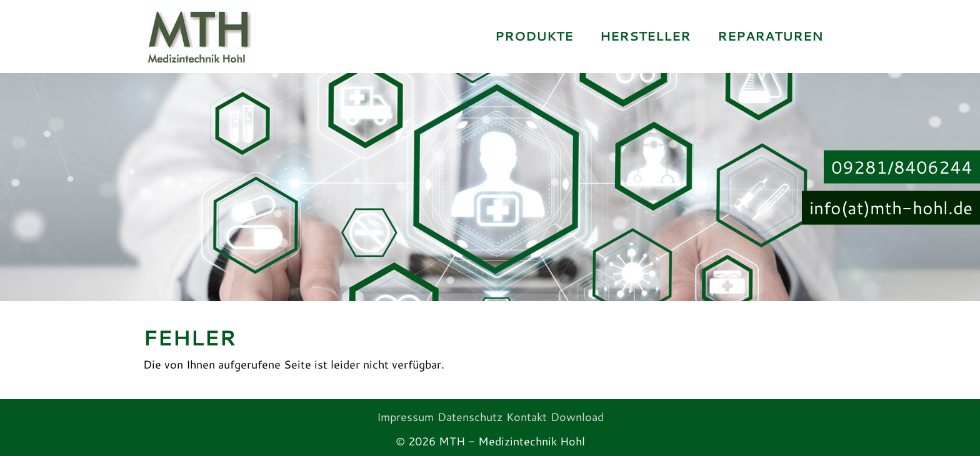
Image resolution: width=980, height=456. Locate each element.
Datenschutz (470, 417)
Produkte (534, 36)
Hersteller (645, 36)
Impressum (405, 417)
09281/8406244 (902, 166)
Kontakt (527, 417)
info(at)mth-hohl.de (891, 207)
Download (577, 417)
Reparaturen (770, 36)
